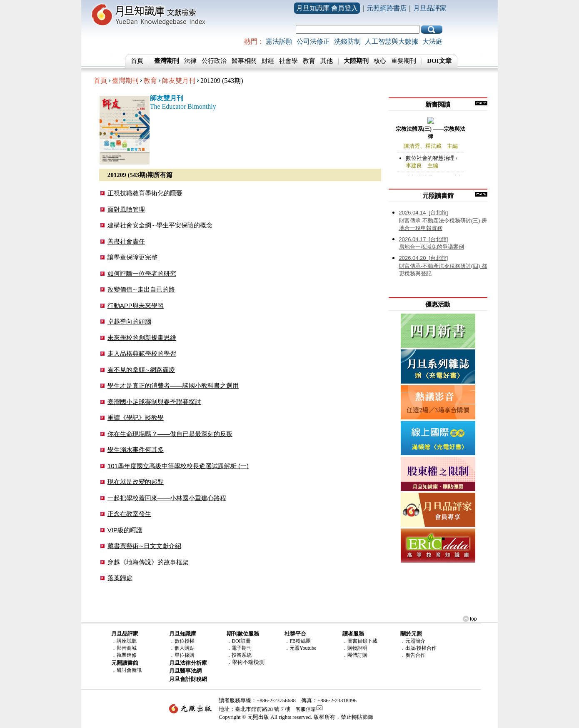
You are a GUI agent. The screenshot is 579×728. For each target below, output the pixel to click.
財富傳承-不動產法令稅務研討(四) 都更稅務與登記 (443, 266)
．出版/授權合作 (418, 648)
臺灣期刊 (125, 81)
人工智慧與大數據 (392, 41)
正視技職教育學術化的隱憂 (145, 193)
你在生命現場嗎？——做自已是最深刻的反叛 (170, 434)
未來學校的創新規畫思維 (142, 338)
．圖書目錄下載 (360, 641)
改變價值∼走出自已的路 (141, 289)
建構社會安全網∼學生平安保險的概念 (160, 225)
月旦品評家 (430, 8)
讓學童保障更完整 (132, 257)
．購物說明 (355, 648)
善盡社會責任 (126, 241)
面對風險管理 (126, 209)
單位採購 (185, 655)
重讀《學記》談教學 (136, 418)
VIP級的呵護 (125, 530)
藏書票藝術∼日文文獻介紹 (144, 546)
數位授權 (185, 641)
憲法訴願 (279, 41)
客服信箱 (306, 709)
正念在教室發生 (129, 514)
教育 (309, 61)
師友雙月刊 (179, 81)
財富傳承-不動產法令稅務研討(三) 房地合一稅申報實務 (443, 220)
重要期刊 (404, 61)
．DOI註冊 (238, 641)
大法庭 (432, 41)
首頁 (137, 61)
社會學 (288, 61)
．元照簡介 (413, 641)
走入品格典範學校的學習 (142, 353)
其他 (327, 61)
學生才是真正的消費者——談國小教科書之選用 (173, 385)
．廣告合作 (413, 655)
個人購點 (185, 648)
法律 (190, 61)
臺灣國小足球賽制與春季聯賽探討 (154, 402)
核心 (380, 61)
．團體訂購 (355, 655)
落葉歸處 (120, 578)
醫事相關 (244, 61)
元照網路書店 (387, 8)
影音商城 (127, 648)
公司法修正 (313, 41)
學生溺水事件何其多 (136, 450)
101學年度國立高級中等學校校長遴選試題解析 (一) (178, 466)
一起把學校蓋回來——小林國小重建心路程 (167, 498)
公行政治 (214, 61)
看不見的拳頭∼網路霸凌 (141, 370)
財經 (268, 61)
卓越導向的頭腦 (129, 321)
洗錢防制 (347, 41)
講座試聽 (127, 641)
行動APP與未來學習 (136, 305)
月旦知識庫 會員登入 (327, 8)
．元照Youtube (300, 648)
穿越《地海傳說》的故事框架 (148, 562)
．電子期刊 (239, 648)
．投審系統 (239, 655)
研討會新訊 (129, 670)
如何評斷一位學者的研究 (142, 273)
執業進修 (127, 655)
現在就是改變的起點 (136, 482)
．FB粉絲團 (298, 641)
